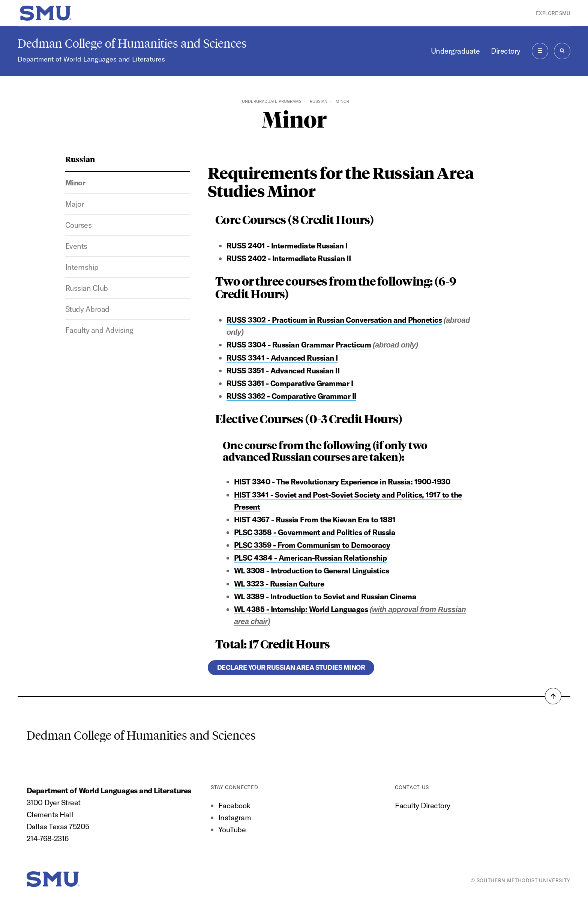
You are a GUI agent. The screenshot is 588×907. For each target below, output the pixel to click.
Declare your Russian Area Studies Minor (291, 667)
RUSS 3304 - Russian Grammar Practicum (299, 345)
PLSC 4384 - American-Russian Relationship (310, 558)
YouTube (232, 830)
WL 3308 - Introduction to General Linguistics (311, 571)
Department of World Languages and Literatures (91, 59)
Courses (78, 225)
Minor (75, 183)
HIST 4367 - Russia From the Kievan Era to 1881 (315, 520)
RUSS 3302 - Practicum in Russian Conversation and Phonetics (334, 320)
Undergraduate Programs (272, 101)
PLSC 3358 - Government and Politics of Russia (315, 532)
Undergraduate (455, 51)
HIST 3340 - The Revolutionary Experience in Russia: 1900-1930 (342, 482)
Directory (505, 51)
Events (76, 246)
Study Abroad (87, 309)
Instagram (235, 818)
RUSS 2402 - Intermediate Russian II (289, 258)
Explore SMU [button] (553, 13)
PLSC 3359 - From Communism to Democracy (312, 545)
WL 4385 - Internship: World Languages (301, 609)
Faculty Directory (422, 805)
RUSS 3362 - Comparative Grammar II (291, 396)
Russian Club (87, 288)
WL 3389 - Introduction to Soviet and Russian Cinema (325, 596)
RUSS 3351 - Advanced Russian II (283, 371)
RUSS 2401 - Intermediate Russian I (287, 246)
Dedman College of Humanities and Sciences (132, 44)
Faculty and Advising (99, 330)
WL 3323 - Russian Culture (279, 584)
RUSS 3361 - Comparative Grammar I (290, 383)
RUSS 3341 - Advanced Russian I (282, 358)
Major (75, 204)
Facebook (234, 805)
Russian (319, 101)
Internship (82, 267)
